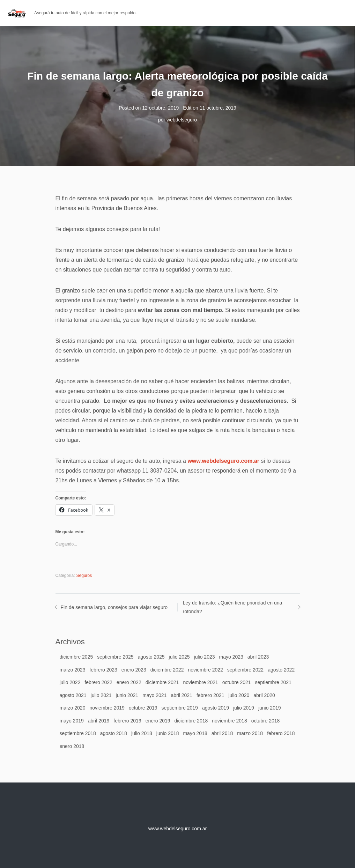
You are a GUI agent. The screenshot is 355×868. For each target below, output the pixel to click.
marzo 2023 (73, 670)
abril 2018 (222, 733)
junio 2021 (127, 695)
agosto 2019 (216, 708)
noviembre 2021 (200, 682)
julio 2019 (244, 708)
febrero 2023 (103, 670)
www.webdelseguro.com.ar (223, 461)
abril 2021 (182, 695)
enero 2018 (72, 746)
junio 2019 (270, 708)
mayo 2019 (72, 721)
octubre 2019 (143, 708)
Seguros (84, 576)
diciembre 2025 (76, 657)
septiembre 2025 (115, 657)
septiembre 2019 (180, 708)
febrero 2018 (281, 733)
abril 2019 (99, 721)
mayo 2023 (231, 657)
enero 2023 (134, 670)
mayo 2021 (154, 695)
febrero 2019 (127, 721)
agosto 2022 (281, 670)
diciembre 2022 (167, 670)
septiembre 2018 (78, 733)
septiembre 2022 (245, 670)
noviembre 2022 (205, 670)
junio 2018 (168, 733)
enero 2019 (158, 721)
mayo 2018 (195, 733)
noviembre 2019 (107, 708)
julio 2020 (239, 695)
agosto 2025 (151, 657)
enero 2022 (129, 682)
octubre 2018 (266, 721)
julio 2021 (101, 695)
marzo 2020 (73, 708)
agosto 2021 (73, 695)
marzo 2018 (250, 733)
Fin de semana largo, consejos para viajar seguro (114, 607)
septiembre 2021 (273, 682)
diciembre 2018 (191, 721)
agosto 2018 (114, 733)
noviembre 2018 (229, 721)
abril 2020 (264, 695)
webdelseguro (182, 120)
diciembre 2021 (162, 682)
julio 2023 (205, 657)
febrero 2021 (210, 695)
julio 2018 (142, 733)
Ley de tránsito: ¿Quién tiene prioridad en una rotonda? (233, 607)
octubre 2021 (237, 682)
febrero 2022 (98, 682)
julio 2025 (179, 657)
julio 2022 (70, 682)
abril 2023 (258, 657)
